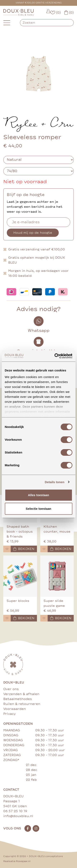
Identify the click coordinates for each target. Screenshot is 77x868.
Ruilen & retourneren (22, 704)
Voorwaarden (15, 709)
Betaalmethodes (18, 699)
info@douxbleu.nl (18, 816)
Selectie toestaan (38, 509)
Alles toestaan (38, 495)
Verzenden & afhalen (21, 694)
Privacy (9, 714)
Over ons (11, 689)
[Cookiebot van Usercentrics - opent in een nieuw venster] (55, 356)
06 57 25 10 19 (15, 811)
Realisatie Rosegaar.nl (17, 861)
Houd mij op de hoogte (33, 233)
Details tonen (55, 482)
